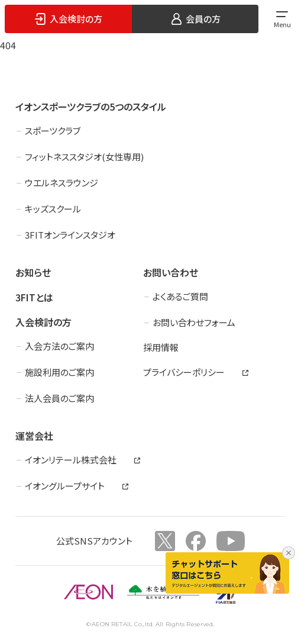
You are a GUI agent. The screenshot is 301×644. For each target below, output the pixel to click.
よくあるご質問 (180, 296)
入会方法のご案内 (59, 346)
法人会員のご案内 (59, 398)
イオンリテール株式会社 (71, 460)
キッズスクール (53, 209)
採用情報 (161, 347)
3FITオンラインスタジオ (70, 235)
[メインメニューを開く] (282, 19)
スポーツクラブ (53, 131)
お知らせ (33, 272)
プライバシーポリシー (184, 372)
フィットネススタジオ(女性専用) (84, 157)
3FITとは (34, 297)
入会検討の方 (43, 322)
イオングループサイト (65, 486)
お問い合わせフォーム (194, 322)
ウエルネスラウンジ (62, 183)
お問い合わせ (171, 272)
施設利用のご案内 (59, 372)
